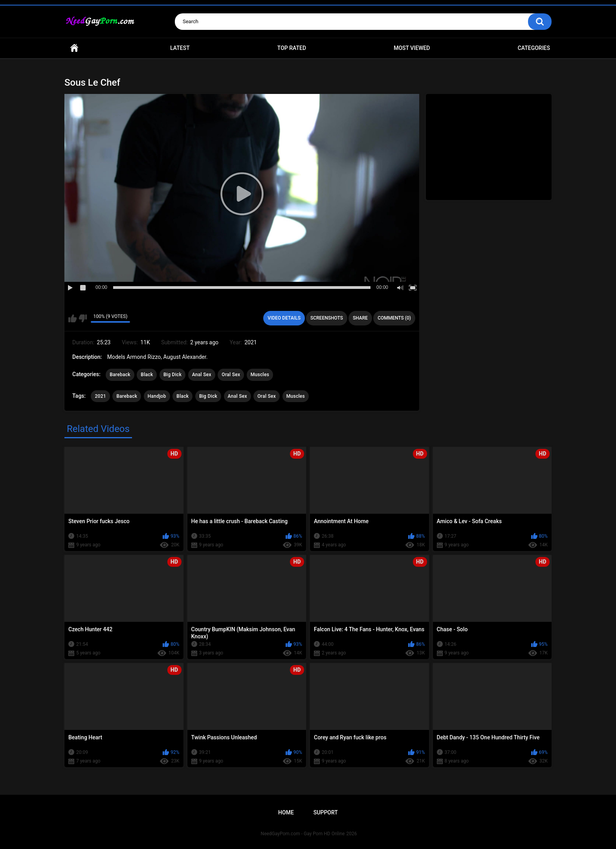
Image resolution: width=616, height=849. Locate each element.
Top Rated (292, 48)
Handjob (157, 396)
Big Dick (172, 375)
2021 (100, 396)
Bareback (120, 375)
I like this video (72, 318)
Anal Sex (202, 375)
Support (326, 812)
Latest (180, 48)
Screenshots (327, 318)
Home (74, 48)
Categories (534, 48)
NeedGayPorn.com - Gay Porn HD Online (303, 834)
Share (360, 318)
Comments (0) (394, 318)
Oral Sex (231, 375)
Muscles (260, 375)
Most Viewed (412, 48)
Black (147, 375)
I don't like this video (83, 318)
